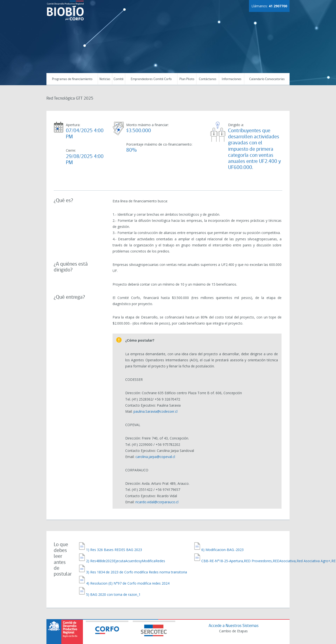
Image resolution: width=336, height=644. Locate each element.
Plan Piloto (187, 79)
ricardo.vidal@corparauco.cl (157, 502)
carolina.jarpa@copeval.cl (155, 457)
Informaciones (232, 79)
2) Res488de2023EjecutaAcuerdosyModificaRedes (126, 555)
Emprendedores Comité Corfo (151, 79)
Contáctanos (208, 79)
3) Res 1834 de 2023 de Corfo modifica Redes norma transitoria (137, 563)
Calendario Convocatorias (267, 79)
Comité (119, 79)
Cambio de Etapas (232, 619)
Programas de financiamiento (72, 79)
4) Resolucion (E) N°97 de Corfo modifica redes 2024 (128, 572)
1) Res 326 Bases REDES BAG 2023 (114, 546)
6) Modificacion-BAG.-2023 (222, 546)
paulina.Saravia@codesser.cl (155, 411)
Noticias (105, 79)
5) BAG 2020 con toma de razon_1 (113, 581)
